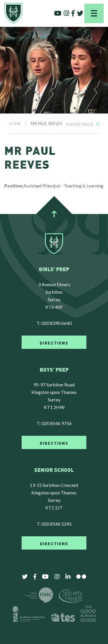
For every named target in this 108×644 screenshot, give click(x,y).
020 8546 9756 (57, 423)
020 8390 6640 (57, 323)
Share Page (80, 124)
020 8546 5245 (57, 524)
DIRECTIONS (54, 343)
